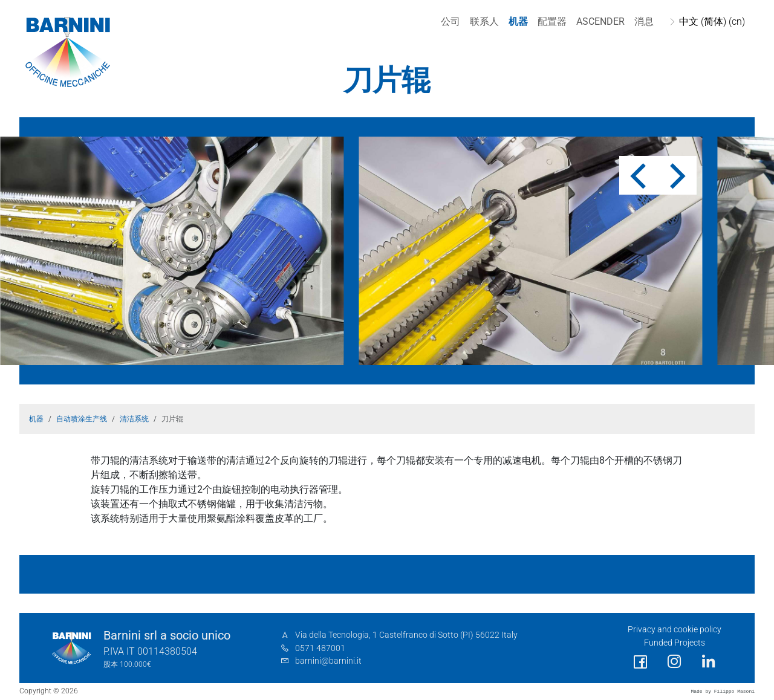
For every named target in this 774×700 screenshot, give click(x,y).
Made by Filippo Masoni (723, 691)
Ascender (600, 21)
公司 (450, 21)
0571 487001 (320, 648)
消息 (644, 21)
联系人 (484, 21)
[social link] (640, 662)
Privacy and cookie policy (675, 630)
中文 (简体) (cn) (712, 21)
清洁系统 (134, 419)
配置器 (552, 21)
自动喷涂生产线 (82, 419)
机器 (518, 21)
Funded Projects (675, 643)
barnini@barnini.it (328, 661)
